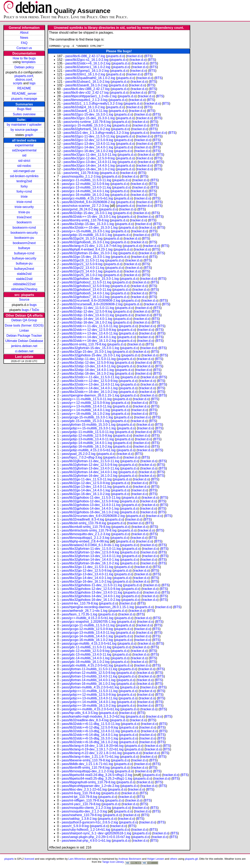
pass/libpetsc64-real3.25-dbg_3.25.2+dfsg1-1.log (97, 779)
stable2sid (24, 274)
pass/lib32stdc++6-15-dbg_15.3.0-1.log (90, 739)
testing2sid (24, 181)
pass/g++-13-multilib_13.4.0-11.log (87, 407)
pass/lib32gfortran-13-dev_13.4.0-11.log (91, 469)
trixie (24, 197)
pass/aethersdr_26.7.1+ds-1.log (85, 611)
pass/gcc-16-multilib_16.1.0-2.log (86, 195)
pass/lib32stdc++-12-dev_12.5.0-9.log (89, 330)
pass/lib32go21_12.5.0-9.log (82, 265)
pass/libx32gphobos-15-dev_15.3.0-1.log (91, 356)
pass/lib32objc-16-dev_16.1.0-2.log (87, 323)
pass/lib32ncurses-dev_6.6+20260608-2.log (93, 516)
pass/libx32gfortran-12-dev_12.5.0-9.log (91, 553)
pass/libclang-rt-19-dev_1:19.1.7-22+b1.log (93, 750)
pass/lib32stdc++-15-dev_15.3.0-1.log (89, 217)
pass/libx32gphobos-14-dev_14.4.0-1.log (91, 597)
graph (29, 135)
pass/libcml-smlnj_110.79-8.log (84, 345)
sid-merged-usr (24, 171)
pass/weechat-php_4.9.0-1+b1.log (86, 841)
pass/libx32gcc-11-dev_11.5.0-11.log (90, 155)
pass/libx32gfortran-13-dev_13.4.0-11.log (91, 557)
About (24, 33)
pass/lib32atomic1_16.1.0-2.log (88, 68)
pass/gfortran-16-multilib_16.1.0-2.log (89, 684)
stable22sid (24, 279)
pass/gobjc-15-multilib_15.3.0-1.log (87, 235)
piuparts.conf (24, 76)
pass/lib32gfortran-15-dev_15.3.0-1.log (90, 254)
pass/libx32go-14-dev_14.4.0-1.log (87, 578)
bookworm (24, 222)
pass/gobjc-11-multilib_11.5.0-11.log (88, 432)
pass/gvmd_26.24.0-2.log (80, 210)
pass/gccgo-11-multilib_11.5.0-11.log (88, 626)
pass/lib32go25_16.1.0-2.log (82, 276)
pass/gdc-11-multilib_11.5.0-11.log (87, 648)
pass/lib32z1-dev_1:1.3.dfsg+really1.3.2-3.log (96, 133)
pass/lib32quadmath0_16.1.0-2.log (90, 79)
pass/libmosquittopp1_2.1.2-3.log (86, 538)
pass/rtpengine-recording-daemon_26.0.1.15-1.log (98, 608)
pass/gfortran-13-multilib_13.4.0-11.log (90, 677)
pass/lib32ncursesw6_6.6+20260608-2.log (92, 305)
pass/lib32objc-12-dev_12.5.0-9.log (87, 312)
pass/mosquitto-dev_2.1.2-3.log (84, 812)
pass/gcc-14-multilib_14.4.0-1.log (86, 192)
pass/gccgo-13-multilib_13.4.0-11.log (88, 633)
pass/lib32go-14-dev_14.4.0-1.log (86, 491)
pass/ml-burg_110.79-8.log (81, 794)
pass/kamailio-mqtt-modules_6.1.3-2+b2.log (93, 717)
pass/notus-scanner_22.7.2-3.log (85, 206)
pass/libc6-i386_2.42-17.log (85, 57)
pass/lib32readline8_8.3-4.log (83, 520)
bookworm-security (24, 233)
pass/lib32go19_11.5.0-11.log (83, 261)
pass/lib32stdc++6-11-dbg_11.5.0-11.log (91, 724)
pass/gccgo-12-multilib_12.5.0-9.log (87, 630)
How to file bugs (24, 58)
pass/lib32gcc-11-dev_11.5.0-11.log (89, 137)
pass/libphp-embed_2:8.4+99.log (85, 542)
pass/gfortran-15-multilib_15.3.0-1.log (89, 425)
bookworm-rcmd (24, 228)
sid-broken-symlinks (24, 176)
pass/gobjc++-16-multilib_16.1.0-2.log (89, 706)
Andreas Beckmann (130, 859)
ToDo (35, 310)
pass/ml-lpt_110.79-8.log (80, 797)
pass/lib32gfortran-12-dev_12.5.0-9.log (90, 465)
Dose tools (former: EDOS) (24, 325)
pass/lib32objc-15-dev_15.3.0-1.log (87, 214)
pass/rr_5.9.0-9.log (75, 827)
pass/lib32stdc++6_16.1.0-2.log (88, 64)
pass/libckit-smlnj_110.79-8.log (84, 524)
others (174, 859)
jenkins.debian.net (24, 346)
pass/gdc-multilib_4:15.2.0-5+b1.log (87, 666)
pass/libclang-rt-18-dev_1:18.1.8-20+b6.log (93, 746)
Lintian (24, 331)
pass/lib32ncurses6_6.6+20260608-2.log (91, 301)
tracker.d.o (135, 57)
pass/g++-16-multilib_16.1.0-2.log (86, 414)
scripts (18, 83)
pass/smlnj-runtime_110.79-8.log (87, 122)
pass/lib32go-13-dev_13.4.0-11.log (87, 487)
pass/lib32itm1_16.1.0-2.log (85, 75)
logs (33, 83)
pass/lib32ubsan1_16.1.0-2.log (87, 82)
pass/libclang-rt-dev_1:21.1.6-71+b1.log (90, 757)
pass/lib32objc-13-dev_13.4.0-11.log (88, 316)
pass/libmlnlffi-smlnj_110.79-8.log (86, 768)
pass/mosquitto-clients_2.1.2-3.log (86, 808)
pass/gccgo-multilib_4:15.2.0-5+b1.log (89, 644)
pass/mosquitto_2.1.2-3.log (81, 177)
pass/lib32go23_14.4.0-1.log (82, 272)
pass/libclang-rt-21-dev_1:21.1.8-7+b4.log (92, 246)
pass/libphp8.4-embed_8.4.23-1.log (87, 250)
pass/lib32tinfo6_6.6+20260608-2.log (89, 203)
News (24, 38)
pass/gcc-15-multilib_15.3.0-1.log (87, 126)
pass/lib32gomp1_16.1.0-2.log (87, 71)
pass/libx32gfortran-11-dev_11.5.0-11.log (91, 549)
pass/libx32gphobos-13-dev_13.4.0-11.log (92, 593)
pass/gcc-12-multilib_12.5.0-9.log (86, 184)
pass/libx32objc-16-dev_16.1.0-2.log (88, 374)
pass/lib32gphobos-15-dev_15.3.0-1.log (90, 279)
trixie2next (24, 217)
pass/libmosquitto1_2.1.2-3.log (86, 100)
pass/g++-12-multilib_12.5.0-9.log (86, 403)
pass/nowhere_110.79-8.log (82, 816)
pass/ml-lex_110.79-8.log (80, 604)
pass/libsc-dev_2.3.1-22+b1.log (84, 790)
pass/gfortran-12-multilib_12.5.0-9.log (89, 673)
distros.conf (24, 80)
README (24, 88)
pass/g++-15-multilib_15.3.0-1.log (86, 232)
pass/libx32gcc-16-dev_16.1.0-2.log (89, 170)
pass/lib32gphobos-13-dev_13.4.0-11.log (91, 505)
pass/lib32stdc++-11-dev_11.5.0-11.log (90, 327)
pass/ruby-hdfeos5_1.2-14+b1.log (86, 830)
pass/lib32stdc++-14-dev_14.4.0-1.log (89, 338)
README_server (24, 94)
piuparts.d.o (116, 57)
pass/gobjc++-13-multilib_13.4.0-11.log (90, 699)
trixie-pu (24, 212)
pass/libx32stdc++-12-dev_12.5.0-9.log (90, 381)
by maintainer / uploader (24, 125)
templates (28, 62)
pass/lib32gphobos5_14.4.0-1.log (86, 294)
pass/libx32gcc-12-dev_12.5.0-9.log (89, 159)
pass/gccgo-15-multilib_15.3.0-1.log (87, 418)
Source (24, 300)
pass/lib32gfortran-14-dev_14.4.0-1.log (90, 473)
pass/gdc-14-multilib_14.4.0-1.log (86, 659)
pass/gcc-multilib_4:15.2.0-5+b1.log (87, 199)
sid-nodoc (24, 166)
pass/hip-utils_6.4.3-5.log (80, 713)
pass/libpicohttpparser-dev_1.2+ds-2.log (91, 786)
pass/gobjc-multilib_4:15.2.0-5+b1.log (89, 451)
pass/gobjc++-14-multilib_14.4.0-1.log (89, 702)
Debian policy (24, 67)
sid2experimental (24, 150)
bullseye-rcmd (24, 253)
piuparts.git (191, 859)
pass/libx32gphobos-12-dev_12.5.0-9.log (91, 589)
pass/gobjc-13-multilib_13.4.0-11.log (88, 440)
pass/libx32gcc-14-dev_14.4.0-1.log (89, 166)
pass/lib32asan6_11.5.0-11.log (86, 111)
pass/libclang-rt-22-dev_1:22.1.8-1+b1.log (92, 754)
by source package (24, 130)
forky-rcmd (24, 191)
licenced (29, 859)
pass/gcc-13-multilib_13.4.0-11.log (87, 188)
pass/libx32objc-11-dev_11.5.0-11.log (89, 360)
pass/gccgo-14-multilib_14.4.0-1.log (87, 637)
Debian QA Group (24, 320)
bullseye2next (24, 269)
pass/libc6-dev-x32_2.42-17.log (86, 93)
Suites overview (24, 114)
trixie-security (24, 207)
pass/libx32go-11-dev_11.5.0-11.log (88, 567)
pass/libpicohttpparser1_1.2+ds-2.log (90, 97)
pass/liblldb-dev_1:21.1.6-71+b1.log (87, 765)
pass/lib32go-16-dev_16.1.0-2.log (86, 495)
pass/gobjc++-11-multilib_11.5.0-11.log (90, 692)
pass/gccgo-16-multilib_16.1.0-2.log (87, 640)
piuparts (9, 859)
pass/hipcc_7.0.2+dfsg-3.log (82, 458)
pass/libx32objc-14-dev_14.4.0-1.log (88, 370)
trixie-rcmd (24, 202)
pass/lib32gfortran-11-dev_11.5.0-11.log (91, 462)
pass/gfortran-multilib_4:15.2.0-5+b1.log (90, 688)
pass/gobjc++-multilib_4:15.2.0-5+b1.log (91, 710)
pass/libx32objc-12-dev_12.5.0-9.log (88, 363)
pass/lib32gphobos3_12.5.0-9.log (86, 287)
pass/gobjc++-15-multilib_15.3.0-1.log (89, 429)
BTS (148, 57)
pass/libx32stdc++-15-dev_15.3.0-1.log (90, 228)
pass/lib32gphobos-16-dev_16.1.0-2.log (90, 513)
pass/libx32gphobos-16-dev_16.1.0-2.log (91, 600)
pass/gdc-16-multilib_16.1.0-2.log (86, 662)
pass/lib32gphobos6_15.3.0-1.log (86, 243)
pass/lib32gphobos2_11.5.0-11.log (87, 283)
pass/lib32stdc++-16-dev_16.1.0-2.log (89, 341)
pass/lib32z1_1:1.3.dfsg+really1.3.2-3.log (93, 104)
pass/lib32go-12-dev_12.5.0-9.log (86, 484)
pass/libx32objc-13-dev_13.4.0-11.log (89, 367)
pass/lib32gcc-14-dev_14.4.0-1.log (89, 148)
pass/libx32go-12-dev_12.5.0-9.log (87, 571)
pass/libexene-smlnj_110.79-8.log (86, 761)
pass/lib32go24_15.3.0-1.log (82, 239)
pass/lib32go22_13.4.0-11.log (83, 268)
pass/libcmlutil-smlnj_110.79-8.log (86, 527)
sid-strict (24, 161)
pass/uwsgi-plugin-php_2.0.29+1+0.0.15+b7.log (96, 837)
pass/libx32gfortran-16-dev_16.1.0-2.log (91, 564)
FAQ (24, 43)
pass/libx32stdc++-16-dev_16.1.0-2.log (90, 392)
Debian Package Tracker (24, 336)
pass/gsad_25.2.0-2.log (79, 454)
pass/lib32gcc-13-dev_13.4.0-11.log (89, 144)
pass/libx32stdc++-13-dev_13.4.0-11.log (91, 385)
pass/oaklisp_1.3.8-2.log (79, 819)
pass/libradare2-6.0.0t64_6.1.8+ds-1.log (91, 546)
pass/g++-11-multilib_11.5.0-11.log (87, 400)
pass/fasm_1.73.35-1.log (80, 615)
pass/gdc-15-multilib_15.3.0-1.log (86, 422)
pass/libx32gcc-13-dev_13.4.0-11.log (90, 162)
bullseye (24, 248)
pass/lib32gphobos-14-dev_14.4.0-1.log (90, 509)
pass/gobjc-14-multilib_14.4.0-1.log (87, 443)
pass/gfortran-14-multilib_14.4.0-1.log (89, 681)
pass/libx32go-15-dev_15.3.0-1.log (87, 352)
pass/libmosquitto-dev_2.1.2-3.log (86, 535)
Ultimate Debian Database (24, 341)
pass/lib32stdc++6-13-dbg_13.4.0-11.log (91, 732)
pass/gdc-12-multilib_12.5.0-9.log (86, 651)
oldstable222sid (24, 284)
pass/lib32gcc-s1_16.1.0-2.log (87, 60)
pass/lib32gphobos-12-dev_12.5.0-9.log (90, 502)
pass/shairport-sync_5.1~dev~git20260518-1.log (97, 834)
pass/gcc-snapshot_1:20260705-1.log (89, 622)
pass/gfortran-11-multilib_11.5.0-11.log (90, 670)
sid (29, 120)
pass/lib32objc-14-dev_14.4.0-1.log (87, 319)
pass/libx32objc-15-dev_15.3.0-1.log (88, 225)
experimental (24, 145)
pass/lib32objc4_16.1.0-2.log (84, 108)
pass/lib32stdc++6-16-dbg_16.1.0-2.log (90, 743)
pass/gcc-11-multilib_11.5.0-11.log (87, 181)
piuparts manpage (24, 99)
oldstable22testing (24, 289)
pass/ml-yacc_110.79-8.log (81, 805)
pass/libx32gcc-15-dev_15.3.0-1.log (89, 119)
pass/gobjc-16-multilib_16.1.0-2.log (87, 447)
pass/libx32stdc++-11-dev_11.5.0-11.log (91, 378)
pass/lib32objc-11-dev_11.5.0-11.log (88, 308)
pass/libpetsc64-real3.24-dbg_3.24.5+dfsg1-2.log (97, 775)
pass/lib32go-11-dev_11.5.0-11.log (87, 480)
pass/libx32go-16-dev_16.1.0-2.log (87, 582)
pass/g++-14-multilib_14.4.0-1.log (86, 411)
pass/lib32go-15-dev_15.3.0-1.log (86, 257)
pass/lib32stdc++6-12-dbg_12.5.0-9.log (90, 728)
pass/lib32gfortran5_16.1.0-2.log (87, 130)
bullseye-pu (24, 263)
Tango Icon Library (113, 862)
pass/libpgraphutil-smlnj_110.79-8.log (89, 783)
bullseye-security (24, 258)
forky (24, 186)
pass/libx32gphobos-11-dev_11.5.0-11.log (92, 586)
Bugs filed (24, 109)
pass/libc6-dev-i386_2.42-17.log (87, 89)
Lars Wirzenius (77, 859)
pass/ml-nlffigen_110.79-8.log (83, 801)
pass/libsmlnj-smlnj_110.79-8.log (85, 221)
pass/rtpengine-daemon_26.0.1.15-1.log (91, 396)
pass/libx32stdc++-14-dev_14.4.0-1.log (90, 389)
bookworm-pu (24, 238)
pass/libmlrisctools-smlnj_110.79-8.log (89, 531)
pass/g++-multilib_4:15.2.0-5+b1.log (88, 619)
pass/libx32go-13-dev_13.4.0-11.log (88, 575)
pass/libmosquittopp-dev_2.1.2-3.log (88, 772)
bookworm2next (24, 243)
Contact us (24, 48)
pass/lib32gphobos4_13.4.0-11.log (87, 290)
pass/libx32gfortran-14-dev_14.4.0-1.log (91, 560)
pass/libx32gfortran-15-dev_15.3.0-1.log (91, 349)
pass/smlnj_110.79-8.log (81, 173)
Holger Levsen (156, 859)
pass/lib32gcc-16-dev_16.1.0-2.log (89, 152)
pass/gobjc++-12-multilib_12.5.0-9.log (89, 695)
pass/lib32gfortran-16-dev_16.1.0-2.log (90, 476)
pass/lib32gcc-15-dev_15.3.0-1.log (89, 115)
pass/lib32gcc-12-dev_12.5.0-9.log (89, 141)
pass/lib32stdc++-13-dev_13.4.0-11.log (90, 334)
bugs (33, 305)
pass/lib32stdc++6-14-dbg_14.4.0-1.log (90, 735)
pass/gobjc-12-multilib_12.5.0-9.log (87, 436)
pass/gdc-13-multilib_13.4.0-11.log (87, 655)
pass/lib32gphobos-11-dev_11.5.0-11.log (91, 498)
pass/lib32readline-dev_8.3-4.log (85, 721)
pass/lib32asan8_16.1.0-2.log (86, 86)
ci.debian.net (24, 351)
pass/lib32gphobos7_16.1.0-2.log (86, 297)
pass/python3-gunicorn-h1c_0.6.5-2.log (90, 823)
